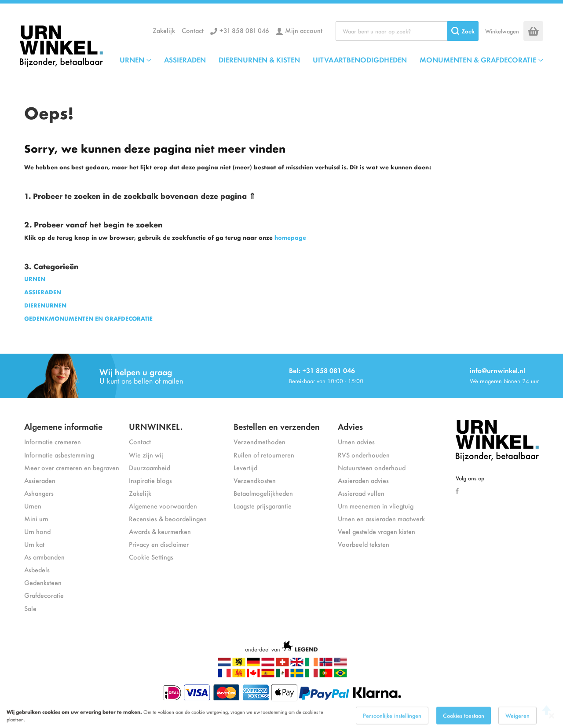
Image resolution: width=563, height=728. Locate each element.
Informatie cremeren (53, 441)
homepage (290, 237)
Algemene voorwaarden (163, 506)
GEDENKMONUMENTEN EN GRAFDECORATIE (88, 318)
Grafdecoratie (44, 595)
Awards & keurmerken (160, 531)
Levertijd (245, 467)
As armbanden (44, 557)
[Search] (463, 31)
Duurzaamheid (150, 467)
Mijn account (304, 30)
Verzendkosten (255, 480)
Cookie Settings (151, 557)
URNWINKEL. (156, 426)
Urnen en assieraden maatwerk (381, 518)
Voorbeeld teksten (364, 544)
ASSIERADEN (43, 292)
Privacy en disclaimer (159, 544)
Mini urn (36, 518)
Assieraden (40, 480)
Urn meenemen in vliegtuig (376, 506)
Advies (350, 426)
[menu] (331, 59)
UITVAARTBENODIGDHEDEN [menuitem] (360, 59)
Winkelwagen (502, 31)
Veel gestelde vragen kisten (377, 531)
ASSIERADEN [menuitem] (185, 59)
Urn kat (34, 544)
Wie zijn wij (146, 455)
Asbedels (37, 569)
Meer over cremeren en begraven (72, 467)
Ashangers (39, 493)
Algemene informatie (63, 426)
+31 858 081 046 (244, 30)
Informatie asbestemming (59, 455)
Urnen (33, 506)
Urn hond (37, 531)
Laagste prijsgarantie (263, 506)
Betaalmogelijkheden (263, 493)
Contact (193, 30)
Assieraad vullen (361, 493)
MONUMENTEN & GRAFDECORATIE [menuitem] (478, 59)
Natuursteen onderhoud (372, 467)
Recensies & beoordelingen (168, 518)
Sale (30, 608)
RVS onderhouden (364, 455)
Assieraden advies (363, 480)
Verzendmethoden (260, 441)
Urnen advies (356, 441)
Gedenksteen (43, 582)
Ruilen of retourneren (264, 455)
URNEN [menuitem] (132, 59)
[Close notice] (552, 722)
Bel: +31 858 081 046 (322, 370)
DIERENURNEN (45, 305)
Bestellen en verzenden (277, 426)
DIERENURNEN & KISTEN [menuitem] (259, 59)
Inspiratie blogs (150, 480)
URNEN (35, 279)
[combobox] (407, 31)
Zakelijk (164, 30)
